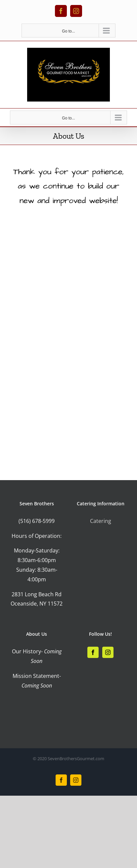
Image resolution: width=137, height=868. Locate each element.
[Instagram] (108, 652)
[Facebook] (93, 652)
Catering (101, 521)
